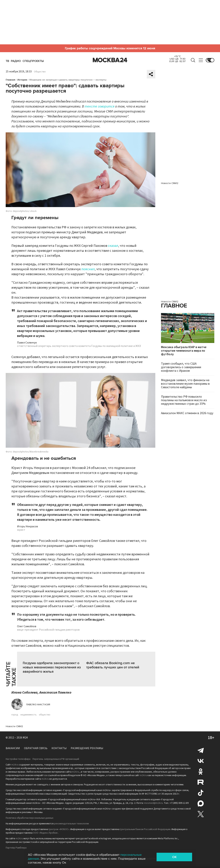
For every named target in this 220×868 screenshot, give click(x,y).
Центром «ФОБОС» (59, 829)
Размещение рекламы (87, 748)
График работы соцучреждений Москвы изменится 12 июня (110, 48)
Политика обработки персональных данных (29, 818)
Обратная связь (36, 748)
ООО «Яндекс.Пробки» (45, 833)
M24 (25, 738)
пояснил (88, 269)
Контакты (59, 748)
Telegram (201, 750)
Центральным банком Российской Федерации (145, 829)
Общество (40, 72)
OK (174, 857)
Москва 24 (110, 60)
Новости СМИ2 (14, 726)
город (15, 715)
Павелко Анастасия (38, 705)
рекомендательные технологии (71, 824)
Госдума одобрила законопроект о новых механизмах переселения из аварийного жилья (52, 667)
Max (201, 803)
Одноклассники (201, 771)
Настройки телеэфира (18, 759)
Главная (10, 80)
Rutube (201, 782)
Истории (22, 80)
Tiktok (201, 793)
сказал (113, 246)
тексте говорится (100, 106)
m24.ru (15, 765)
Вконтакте (201, 761)
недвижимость (29, 715)
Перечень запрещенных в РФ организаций (56, 759)
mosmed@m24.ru (153, 803)
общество (45, 715)
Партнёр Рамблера (16, 848)
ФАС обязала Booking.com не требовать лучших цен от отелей (113, 665)
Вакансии (13, 748)
